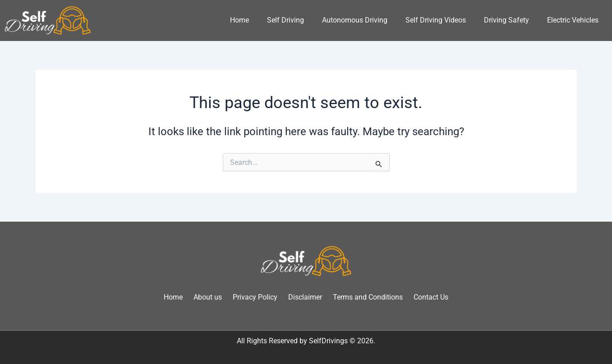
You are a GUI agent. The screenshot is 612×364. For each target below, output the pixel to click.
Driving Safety (506, 20)
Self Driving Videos (436, 20)
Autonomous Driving (355, 20)
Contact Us (431, 297)
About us (208, 297)
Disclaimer (305, 297)
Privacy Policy (255, 297)
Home (239, 20)
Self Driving (285, 20)
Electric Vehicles (573, 20)
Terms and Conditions (368, 297)
